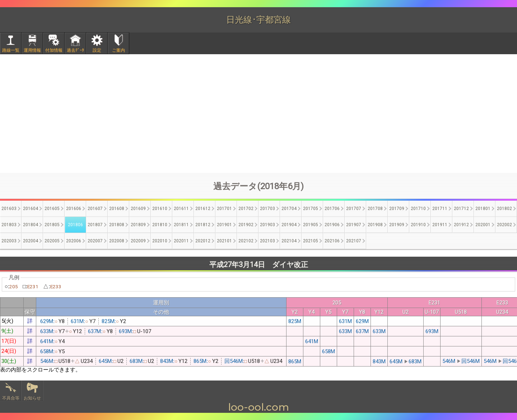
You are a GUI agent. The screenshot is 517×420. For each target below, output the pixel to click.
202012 (203, 241)
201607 (95, 209)
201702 (246, 209)
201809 (138, 225)
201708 (375, 209)
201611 (181, 209)
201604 (31, 209)
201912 (461, 225)
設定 (97, 50)
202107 (354, 241)
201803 (9, 225)
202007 (95, 241)
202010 (160, 241)
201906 (332, 225)
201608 (117, 209)
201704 (289, 209)
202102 (246, 241)
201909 (397, 225)
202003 (9, 241)
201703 (267, 209)
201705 (311, 209)
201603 (9, 209)
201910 (418, 225)
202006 (74, 241)
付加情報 (54, 50)
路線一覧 (11, 50)
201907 (354, 225)
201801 (483, 209)
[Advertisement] (258, 113)
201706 (332, 209)
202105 (311, 241)
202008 (117, 241)
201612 (203, 209)
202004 (31, 241)
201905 (311, 225)
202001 (483, 225)
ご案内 (118, 50)
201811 (181, 225)
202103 (267, 241)
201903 (267, 225)
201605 (52, 209)
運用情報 (32, 50)
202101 (224, 241)
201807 (95, 225)
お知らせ (32, 398)
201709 (397, 209)
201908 (375, 225)
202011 (181, 241)
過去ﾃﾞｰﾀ (75, 50)
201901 (224, 225)
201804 (31, 225)
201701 (224, 209)
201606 (74, 209)
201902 (246, 225)
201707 (354, 209)
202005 (52, 241)
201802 (504, 209)
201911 (440, 225)
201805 (52, 225)
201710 (418, 209)
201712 (461, 209)
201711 (440, 209)
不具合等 (11, 398)
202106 (332, 241)
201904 (289, 225)
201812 (203, 225)
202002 (504, 225)
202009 (138, 241)
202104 (289, 241)
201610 (160, 209)
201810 (160, 225)
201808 (117, 225)
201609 (138, 209)
